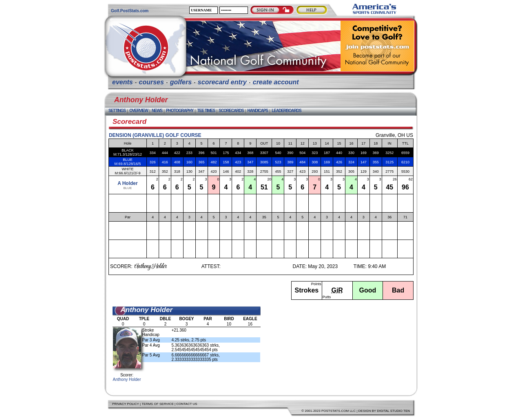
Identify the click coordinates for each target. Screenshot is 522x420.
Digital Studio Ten (393, 411)
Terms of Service (158, 404)
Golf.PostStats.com (130, 11)
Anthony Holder (127, 379)
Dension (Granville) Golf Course (155, 135)
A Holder (128, 183)
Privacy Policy (126, 404)
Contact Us (187, 404)
